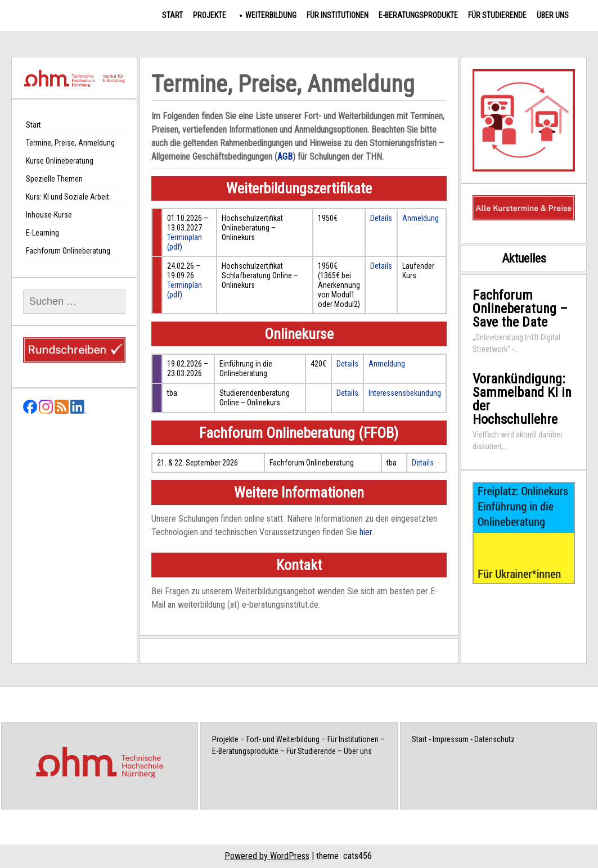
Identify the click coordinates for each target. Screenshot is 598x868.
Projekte (210, 15)
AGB (285, 157)
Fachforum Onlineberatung (68, 251)
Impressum (451, 739)
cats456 (358, 856)
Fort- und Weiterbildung (283, 739)
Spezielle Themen (54, 179)
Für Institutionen (338, 15)
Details (381, 218)
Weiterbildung (271, 15)
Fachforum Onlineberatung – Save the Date (520, 309)
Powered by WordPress (267, 856)
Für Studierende (497, 15)
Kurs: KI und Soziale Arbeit (68, 197)
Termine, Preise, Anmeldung (70, 143)
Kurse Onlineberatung (60, 161)
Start (172, 15)
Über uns (553, 15)
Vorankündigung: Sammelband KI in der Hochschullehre (522, 399)
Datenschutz (494, 739)
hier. (367, 532)
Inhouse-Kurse (49, 215)
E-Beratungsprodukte (418, 15)
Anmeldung (421, 218)
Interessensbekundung (405, 393)
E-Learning (42, 233)
